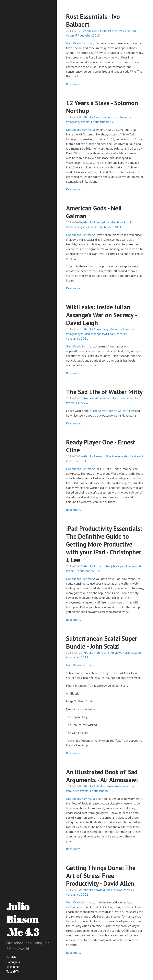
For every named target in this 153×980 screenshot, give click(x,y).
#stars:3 (72, 35)
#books (88, 31)
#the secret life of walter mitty (116, 398)
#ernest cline (102, 456)
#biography (73, 122)
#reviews (118, 31)
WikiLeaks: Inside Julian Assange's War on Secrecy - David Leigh (101, 315)
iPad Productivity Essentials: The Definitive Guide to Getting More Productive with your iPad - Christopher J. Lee (104, 544)
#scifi (128, 456)
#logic (131, 786)
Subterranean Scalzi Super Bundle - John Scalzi (102, 642)
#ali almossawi (104, 786)
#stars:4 (87, 122)
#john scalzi (102, 653)
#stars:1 (72, 571)
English (11, 957)
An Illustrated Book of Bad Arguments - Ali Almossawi (102, 776)
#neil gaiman (102, 222)
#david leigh (102, 329)
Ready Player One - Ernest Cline (101, 446)
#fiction (129, 222)
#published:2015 (89, 35)
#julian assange (91, 334)
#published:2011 (77, 338)
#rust (128, 31)
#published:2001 (110, 227)
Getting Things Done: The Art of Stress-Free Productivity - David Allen (101, 876)
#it (134, 31)
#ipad (122, 566)
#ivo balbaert (102, 31)
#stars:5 (93, 227)
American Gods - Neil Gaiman (94, 212)
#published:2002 (77, 894)
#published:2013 (103, 791)
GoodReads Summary (80, 43)
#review (83, 403)
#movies (89, 398)
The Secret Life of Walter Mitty (113, 411)
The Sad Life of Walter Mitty (104, 392)
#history (128, 329)
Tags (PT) (12, 971)
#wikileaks (109, 334)
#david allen (102, 890)
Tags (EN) (12, 967)
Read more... (74, 84)
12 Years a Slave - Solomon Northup (102, 107)
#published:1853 (104, 122)
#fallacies (73, 791)
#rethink (71, 403)
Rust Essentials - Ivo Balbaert (93, 20)
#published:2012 (77, 657)
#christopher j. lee (106, 566)
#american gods (76, 227)
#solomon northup (106, 117)
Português (13, 962)
